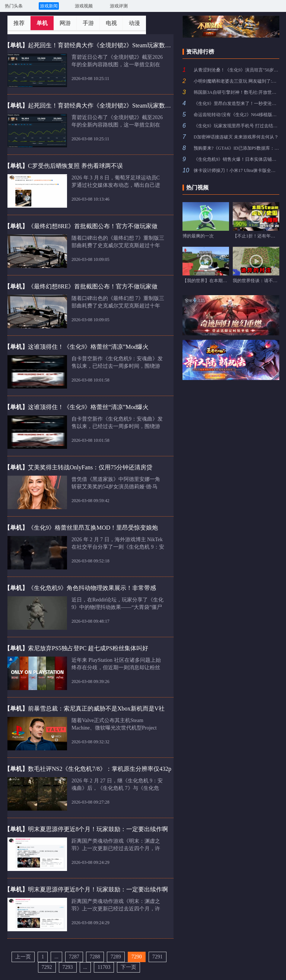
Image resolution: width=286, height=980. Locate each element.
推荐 (19, 23)
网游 (65, 23)
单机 (42, 23)
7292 (47, 967)
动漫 (134, 23)
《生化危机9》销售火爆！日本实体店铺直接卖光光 (236, 159)
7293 (68, 967)
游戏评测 (119, 6)
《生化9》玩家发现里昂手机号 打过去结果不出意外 (236, 126)
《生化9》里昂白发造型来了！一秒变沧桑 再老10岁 (236, 103)
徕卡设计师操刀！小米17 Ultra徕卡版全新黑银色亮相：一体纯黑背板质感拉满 (236, 170)
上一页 (23, 957)
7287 (74, 957)
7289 (116, 957)
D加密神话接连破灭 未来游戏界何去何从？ (236, 137)
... (56, 957)
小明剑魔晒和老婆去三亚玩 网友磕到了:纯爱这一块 (236, 81)
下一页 (128, 967)
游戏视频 (84, 6)
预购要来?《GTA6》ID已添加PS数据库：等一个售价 (236, 148)
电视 (111, 23)
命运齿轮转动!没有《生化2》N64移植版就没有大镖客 (236, 115)
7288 (95, 957)
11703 (104, 967)
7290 (137, 957)
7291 (158, 957)
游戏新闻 (49, 6)
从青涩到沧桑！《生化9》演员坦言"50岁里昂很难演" (236, 70)
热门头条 (14, 6)
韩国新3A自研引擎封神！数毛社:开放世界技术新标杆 (236, 92)
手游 (88, 23)
